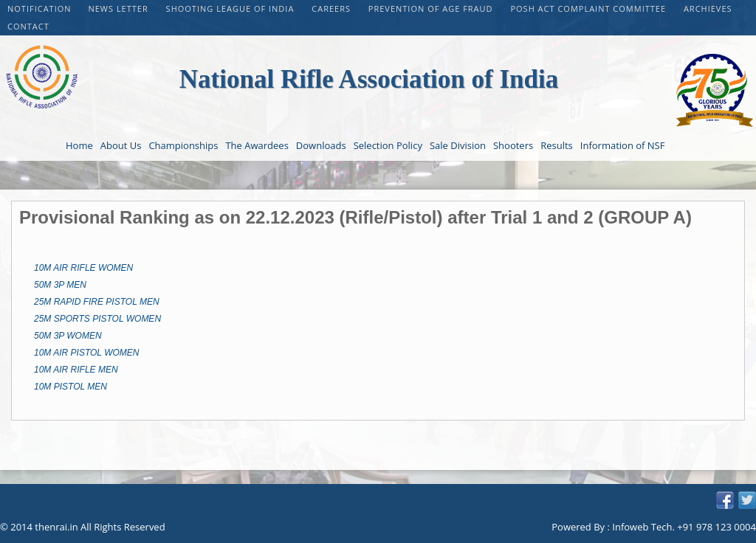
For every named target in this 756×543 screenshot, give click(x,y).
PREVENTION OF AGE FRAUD (432, 8)
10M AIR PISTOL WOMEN (86, 353)
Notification (39, 8)
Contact (28, 26)
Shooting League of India (232, 8)
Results (557, 145)
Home (79, 145)
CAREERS (333, 8)
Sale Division (458, 145)
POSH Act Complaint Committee (589, 8)
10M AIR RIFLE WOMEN (83, 268)
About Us (121, 145)
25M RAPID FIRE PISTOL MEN (97, 302)
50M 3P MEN (60, 285)
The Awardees (257, 145)
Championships (183, 145)
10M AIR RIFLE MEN (76, 370)
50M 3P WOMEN (68, 336)
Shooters (513, 145)
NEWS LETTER (119, 8)
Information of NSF (623, 145)
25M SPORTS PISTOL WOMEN (97, 319)
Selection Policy (388, 145)
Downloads (321, 145)
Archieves (708, 8)
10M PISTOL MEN (71, 387)
